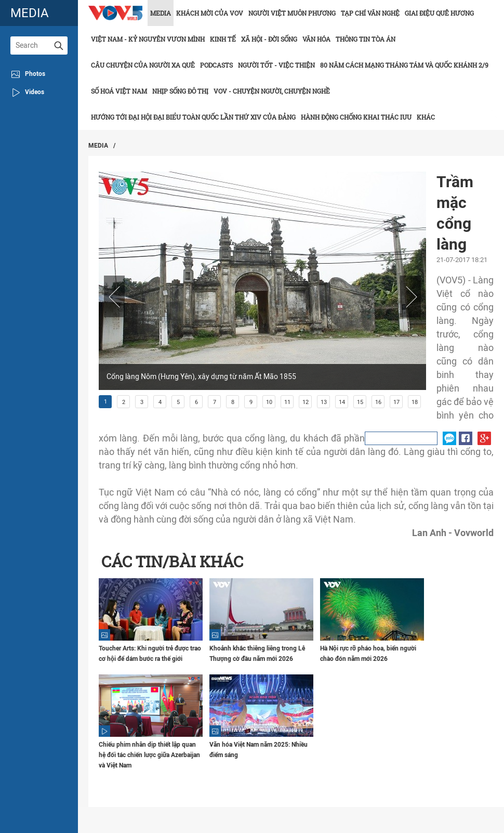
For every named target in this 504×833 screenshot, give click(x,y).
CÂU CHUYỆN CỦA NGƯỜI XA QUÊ (143, 65)
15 (360, 402)
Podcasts (216, 65)
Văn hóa (316, 39)
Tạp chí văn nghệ (370, 13)
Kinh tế (223, 39)
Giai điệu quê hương (439, 13)
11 (287, 402)
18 (415, 402)
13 (324, 402)
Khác (426, 117)
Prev (114, 296)
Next (410, 296)
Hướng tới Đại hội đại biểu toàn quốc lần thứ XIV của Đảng (193, 117)
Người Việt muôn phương (292, 13)
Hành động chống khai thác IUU (356, 117)
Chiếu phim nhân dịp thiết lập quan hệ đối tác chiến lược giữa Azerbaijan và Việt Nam (149, 755)
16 (378, 402)
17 (396, 402)
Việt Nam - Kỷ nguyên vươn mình (148, 39)
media (30, 13)
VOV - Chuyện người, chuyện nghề (272, 91)
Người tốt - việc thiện (276, 65)
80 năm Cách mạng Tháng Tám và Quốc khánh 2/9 (404, 65)
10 (269, 402)
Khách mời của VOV (210, 13)
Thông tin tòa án (366, 39)
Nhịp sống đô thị (180, 91)
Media (161, 13)
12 (306, 402)
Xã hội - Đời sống (269, 39)
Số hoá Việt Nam (119, 91)
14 (342, 402)
